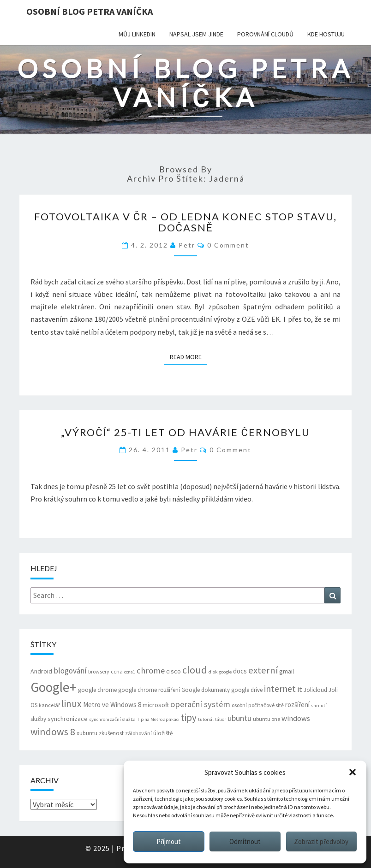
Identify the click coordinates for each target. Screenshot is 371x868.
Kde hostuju (326, 34)
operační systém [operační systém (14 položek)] (200, 704)
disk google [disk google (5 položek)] (220, 672)
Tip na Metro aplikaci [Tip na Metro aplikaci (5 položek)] (158, 719)
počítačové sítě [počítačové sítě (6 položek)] (266, 705)
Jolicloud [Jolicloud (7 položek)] (315, 690)
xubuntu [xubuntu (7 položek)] (87, 733)
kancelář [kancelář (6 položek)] (49, 705)
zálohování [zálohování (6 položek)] (138, 733)
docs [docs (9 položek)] (240, 671)
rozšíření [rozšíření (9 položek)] (297, 705)
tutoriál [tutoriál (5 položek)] (206, 719)
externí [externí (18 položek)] (263, 670)
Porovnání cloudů (265, 34)
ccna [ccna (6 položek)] (117, 671)
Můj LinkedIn (137, 34)
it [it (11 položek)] (300, 689)
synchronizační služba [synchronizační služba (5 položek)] (112, 719)
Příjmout (169, 841)
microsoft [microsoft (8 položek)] (156, 705)
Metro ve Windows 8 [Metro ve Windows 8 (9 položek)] (112, 705)
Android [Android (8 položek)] (41, 671)
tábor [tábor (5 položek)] (221, 719)
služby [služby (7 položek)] (38, 719)
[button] (353, 772)
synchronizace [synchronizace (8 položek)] (68, 719)
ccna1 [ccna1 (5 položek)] (130, 672)
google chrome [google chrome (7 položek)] (97, 690)
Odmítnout (245, 841)
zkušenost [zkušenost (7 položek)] (111, 733)
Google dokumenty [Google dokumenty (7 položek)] (206, 690)
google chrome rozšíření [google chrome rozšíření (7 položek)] (149, 690)
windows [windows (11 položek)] (296, 718)
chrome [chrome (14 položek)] (151, 670)
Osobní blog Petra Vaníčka (90, 11)
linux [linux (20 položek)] (72, 704)
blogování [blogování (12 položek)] (70, 671)
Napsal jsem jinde (196, 34)
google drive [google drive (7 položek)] (247, 690)
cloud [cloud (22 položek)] (195, 670)
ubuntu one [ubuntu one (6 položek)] (266, 719)
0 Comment (228, 245)
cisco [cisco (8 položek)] (174, 671)
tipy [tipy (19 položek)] (189, 717)
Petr (187, 245)
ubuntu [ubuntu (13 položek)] (239, 718)
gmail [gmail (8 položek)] (287, 671)
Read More (188, 357)
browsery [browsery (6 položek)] (99, 671)
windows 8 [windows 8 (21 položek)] (53, 732)
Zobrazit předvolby (321, 841)
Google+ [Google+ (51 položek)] (54, 687)
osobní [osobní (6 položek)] (239, 705)
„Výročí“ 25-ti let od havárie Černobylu (185, 432)
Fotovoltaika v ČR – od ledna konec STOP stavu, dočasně (185, 222)
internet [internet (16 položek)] (280, 689)
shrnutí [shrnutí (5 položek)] (319, 706)
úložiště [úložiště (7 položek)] (163, 733)
